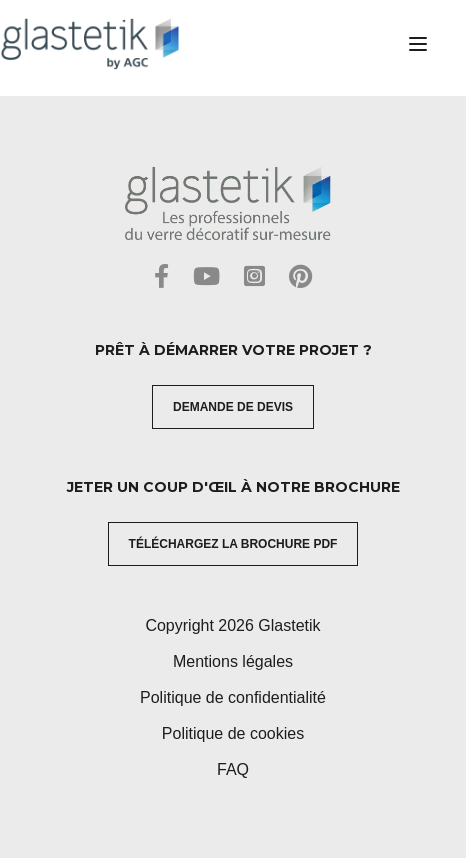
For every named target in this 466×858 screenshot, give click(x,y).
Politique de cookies (233, 733)
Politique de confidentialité (233, 697)
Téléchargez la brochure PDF (233, 544)
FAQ (233, 769)
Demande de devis (233, 407)
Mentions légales (233, 661)
